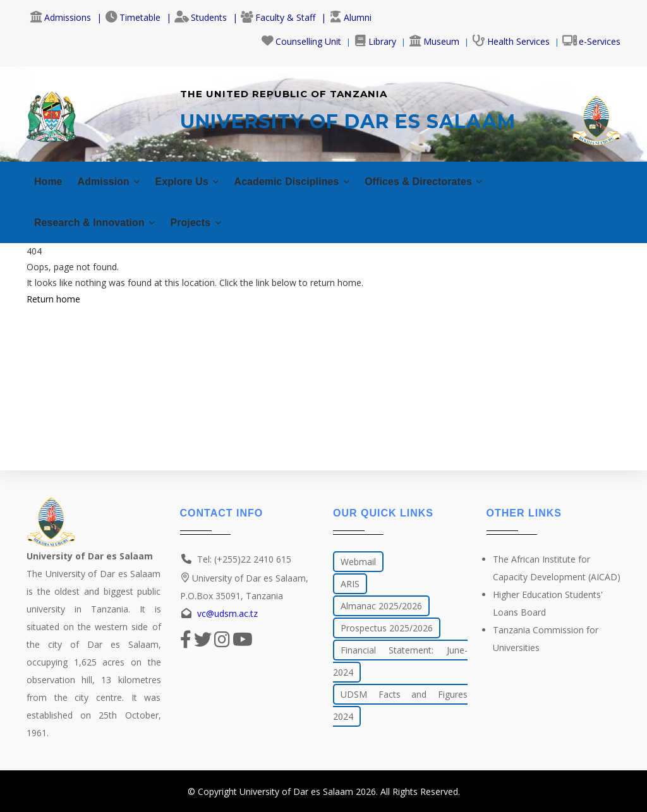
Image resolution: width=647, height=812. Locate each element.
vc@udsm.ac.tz (227, 613)
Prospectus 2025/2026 (387, 628)
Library (375, 41)
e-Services (591, 41)
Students (201, 17)
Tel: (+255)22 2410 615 (244, 559)
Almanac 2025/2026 (381, 606)
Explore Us (198, 180)
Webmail (358, 562)
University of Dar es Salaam (296, 791)
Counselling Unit (301, 41)
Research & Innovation (101, 221)
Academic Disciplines (312, 180)
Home (49, 180)
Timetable (133, 17)
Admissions (60, 17)
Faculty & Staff (278, 17)
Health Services (511, 41)
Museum (434, 41)
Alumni (350, 17)
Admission (114, 180)
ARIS (350, 584)
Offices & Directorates (456, 180)
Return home (53, 297)
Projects (211, 221)
